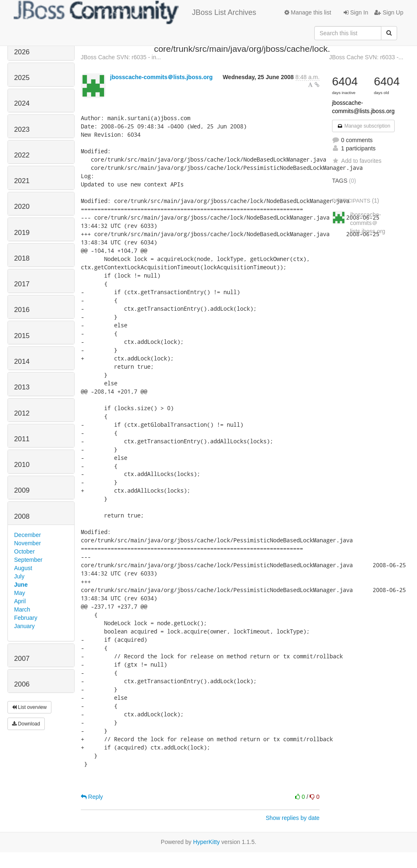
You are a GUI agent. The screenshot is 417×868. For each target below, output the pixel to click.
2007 (22, 659)
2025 (22, 78)
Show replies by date (293, 818)
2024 (22, 103)
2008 (22, 516)
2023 (22, 129)
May (19, 593)
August (23, 568)
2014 (22, 361)
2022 (22, 155)
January (24, 626)
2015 (22, 336)
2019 (22, 233)
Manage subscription (364, 126)
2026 (22, 52)
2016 (22, 310)
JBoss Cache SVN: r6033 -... (366, 57)
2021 (22, 181)
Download (26, 724)
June (21, 585)
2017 (22, 284)
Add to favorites (357, 161)
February (26, 618)
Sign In (356, 12)
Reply (92, 797)
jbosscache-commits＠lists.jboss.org (161, 77)
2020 (22, 207)
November (28, 543)
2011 (22, 439)
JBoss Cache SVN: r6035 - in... (121, 57)
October (24, 551)
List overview (29, 707)
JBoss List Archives (135, 12)
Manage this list (308, 12)
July (19, 576)
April (20, 601)
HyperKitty (207, 842)
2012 (22, 413)
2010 (22, 465)
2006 (22, 684)
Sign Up (389, 12)
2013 (22, 387)
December (28, 535)
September (28, 560)
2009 (22, 490)
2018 (22, 258)
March (22, 609)
